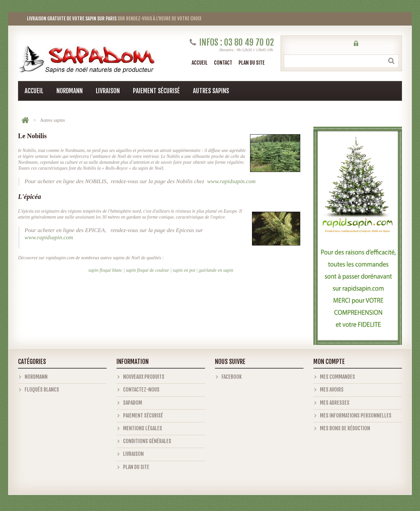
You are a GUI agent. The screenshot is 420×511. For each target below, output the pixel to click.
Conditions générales (147, 441)
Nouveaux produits (144, 377)
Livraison (108, 91)
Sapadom (133, 403)
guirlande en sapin (216, 270)
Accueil (200, 63)
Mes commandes (337, 377)
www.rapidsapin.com (231, 181)
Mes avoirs (332, 390)
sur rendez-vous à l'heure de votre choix (110, 19)
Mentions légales (143, 428)
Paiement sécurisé (156, 91)
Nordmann (70, 91)
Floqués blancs (42, 390)
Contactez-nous (141, 390)
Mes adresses (335, 403)
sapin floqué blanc (105, 270)
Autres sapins (211, 91)
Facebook (232, 377)
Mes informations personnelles (356, 415)
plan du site (252, 63)
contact (223, 63)
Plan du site (136, 467)
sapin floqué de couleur (148, 270)
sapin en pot (184, 270)
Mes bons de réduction (345, 428)
